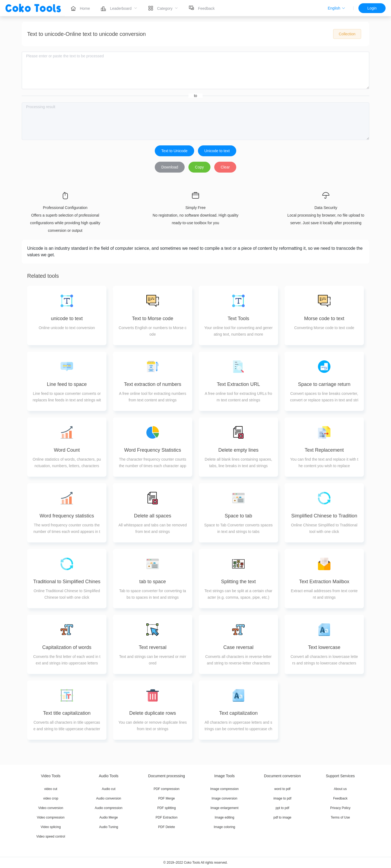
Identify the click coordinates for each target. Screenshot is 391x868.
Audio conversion (109, 798)
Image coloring (224, 827)
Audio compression (109, 808)
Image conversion (224, 798)
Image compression (224, 789)
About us (340, 789)
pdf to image (282, 817)
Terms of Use (340, 817)
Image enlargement (224, 808)
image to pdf (282, 798)
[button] (337, 8)
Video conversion (51, 808)
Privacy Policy (340, 808)
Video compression (51, 817)
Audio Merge (109, 817)
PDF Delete (166, 827)
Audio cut (109, 789)
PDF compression (167, 789)
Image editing (225, 817)
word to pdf (282, 789)
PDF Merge (167, 798)
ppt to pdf (282, 808)
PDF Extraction (167, 817)
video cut (51, 789)
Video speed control (51, 836)
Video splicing (51, 827)
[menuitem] (80, 8)
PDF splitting (166, 808)
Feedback (340, 798)
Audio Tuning (109, 827)
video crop (51, 798)
